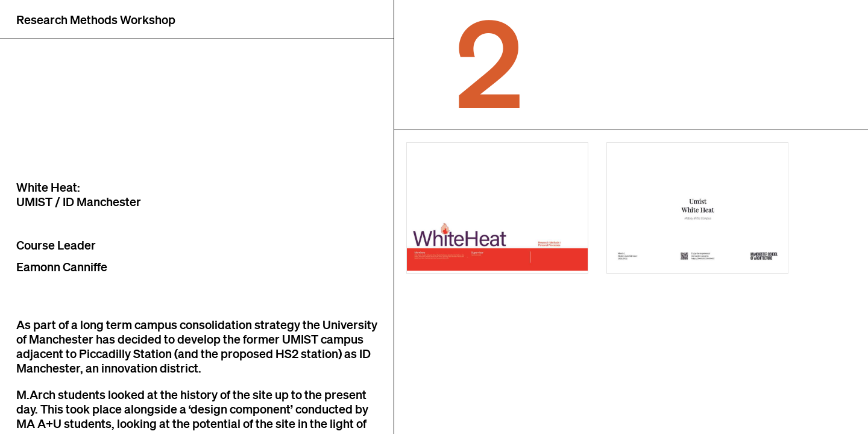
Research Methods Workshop (96, 19)
